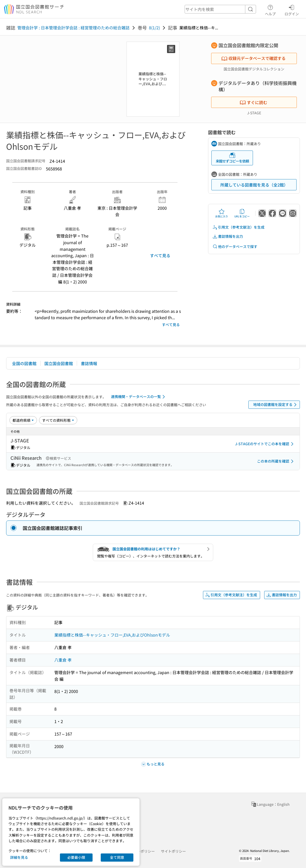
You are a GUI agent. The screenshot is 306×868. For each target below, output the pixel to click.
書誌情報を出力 (228, 236)
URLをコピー (242, 213)
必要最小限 (76, 857)
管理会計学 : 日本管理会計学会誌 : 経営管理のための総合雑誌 (73, 28)
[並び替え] (23, 420)
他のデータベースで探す (235, 247)
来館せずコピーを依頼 (232, 158)
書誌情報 (89, 363)
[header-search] (220, 9)
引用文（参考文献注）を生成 (238, 227)
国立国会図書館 (59, 363)
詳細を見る (19, 857)
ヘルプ (270, 9)
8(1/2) (154, 28)
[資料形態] (58, 420)
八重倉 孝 (63, 660)
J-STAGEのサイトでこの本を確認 (265, 444)
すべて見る (160, 255)
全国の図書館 (24, 363)
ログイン (292, 9)
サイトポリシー (173, 851)
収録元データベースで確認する (253, 58)
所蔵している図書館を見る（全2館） (254, 185)
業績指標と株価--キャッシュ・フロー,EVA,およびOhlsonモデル (112, 635)
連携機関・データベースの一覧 (139, 397)
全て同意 (117, 857)
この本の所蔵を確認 (276, 461)
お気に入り (222, 213)
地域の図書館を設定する (276, 405)
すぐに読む (253, 102)
